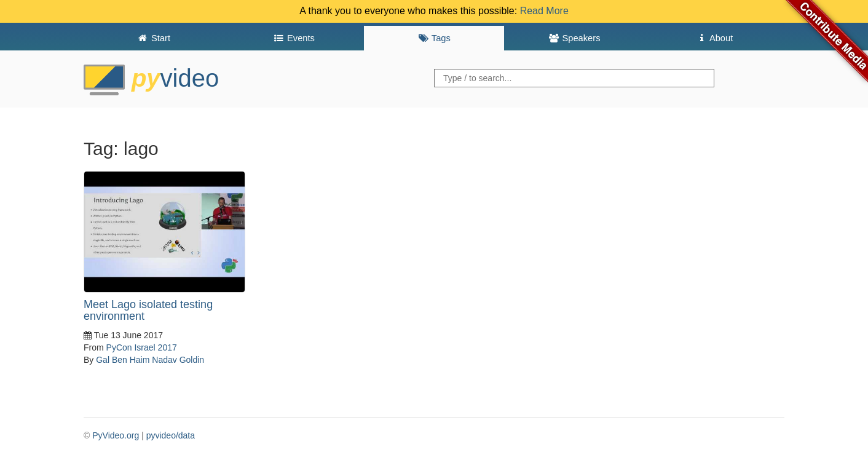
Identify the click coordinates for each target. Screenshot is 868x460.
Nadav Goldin (178, 360)
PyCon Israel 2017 (142, 347)
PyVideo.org (116, 435)
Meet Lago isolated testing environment (148, 311)
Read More (544, 11)
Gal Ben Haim (123, 360)
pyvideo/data (171, 435)
